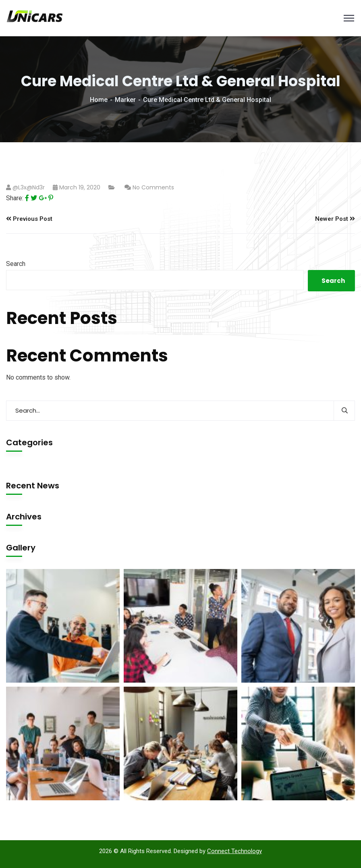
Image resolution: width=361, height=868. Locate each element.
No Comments (153, 187)
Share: (15, 198)
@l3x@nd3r (29, 187)
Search (16, 264)
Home (99, 100)
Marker (125, 100)
